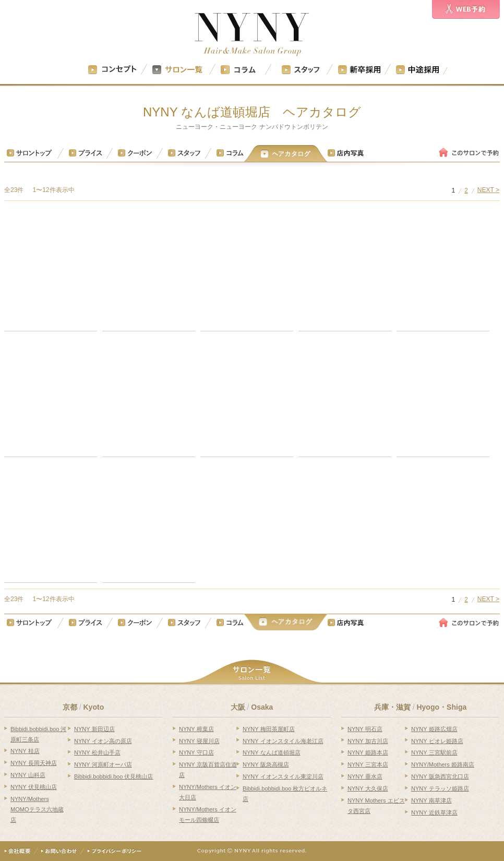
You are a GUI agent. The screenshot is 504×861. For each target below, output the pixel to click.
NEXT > (488, 190)
